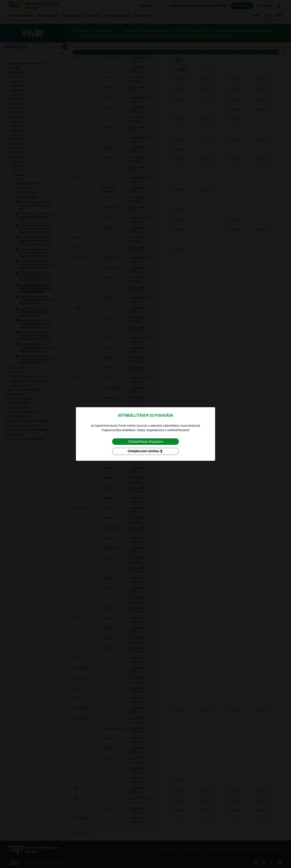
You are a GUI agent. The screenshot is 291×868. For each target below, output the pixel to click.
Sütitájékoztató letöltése (145, 452)
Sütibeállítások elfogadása (146, 442)
